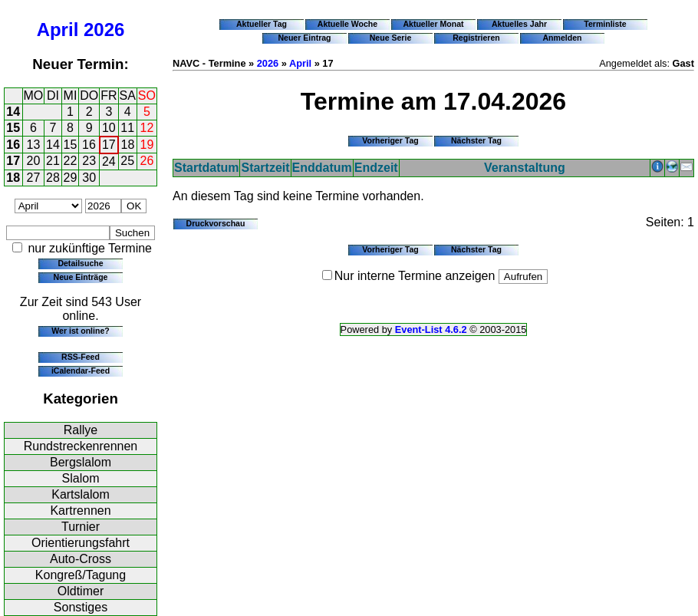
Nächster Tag (476, 140)
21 (53, 161)
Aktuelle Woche (347, 24)
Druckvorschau (216, 223)
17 (109, 145)
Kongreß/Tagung (81, 575)
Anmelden (563, 38)
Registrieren (476, 38)
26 (147, 161)
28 (53, 178)
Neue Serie (391, 38)
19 (147, 145)
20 (34, 161)
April (58, 30)
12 (147, 128)
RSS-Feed (81, 357)
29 (71, 178)
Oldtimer (81, 591)
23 (89, 161)
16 (13, 145)
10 (109, 128)
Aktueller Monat (433, 24)
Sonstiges (81, 607)
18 (128, 145)
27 (34, 178)
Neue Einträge (81, 277)
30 (89, 178)
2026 (104, 30)
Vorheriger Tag (390, 140)
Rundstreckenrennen (81, 446)
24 (109, 161)
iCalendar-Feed (81, 371)
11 (127, 128)
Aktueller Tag (262, 24)
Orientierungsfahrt (81, 543)
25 (127, 161)
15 (13, 128)
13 (34, 145)
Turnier (81, 527)
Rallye (81, 430)
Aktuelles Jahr (519, 24)
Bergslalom (81, 462)
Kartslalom (81, 494)
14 (13, 112)
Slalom (81, 478)
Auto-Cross (81, 559)
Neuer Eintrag (304, 38)
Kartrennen (80, 511)
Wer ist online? (80, 331)
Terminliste (605, 24)
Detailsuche (80, 263)
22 (71, 161)
